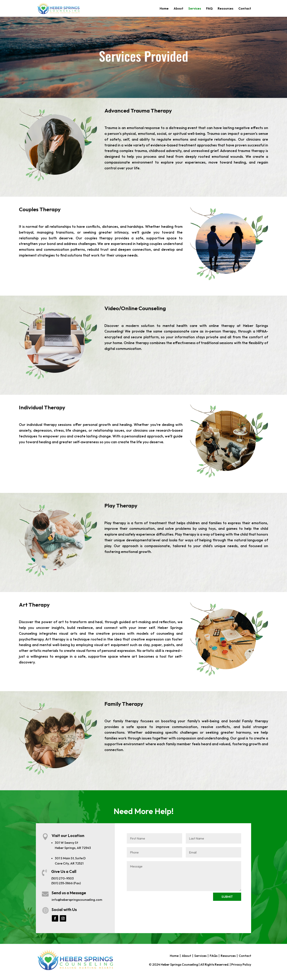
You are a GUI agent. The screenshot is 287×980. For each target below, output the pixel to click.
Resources (226, 9)
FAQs (214, 956)
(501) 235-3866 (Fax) (66, 883)
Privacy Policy (241, 964)
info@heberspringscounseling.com (77, 900)
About (178, 9)
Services (195, 9)
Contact (245, 9)
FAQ (209, 9)
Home (164, 9)
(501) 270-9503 (62, 878)
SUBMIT (227, 897)
